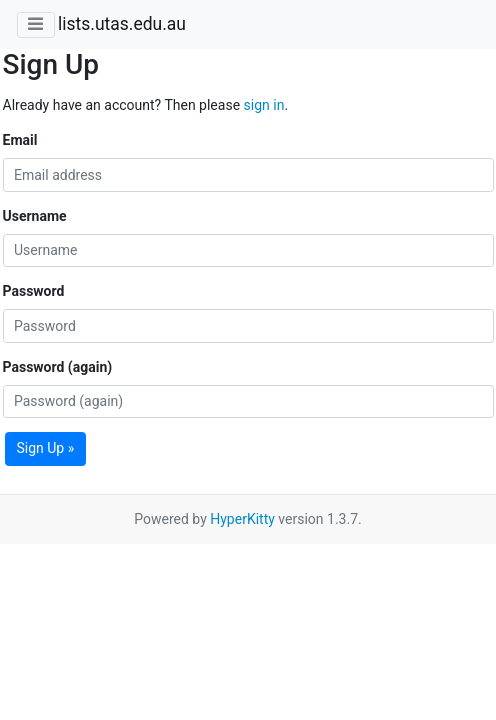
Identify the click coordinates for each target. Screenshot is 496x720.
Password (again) (58, 367)
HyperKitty (242, 519)
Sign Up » (46, 448)
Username (35, 216)
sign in (264, 105)
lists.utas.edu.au (122, 24)
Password (34, 291)
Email (20, 140)
